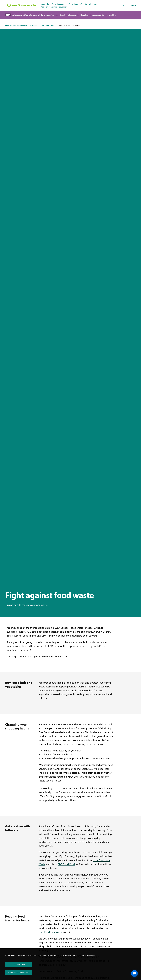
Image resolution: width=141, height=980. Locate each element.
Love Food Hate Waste (51, 932)
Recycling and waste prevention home (21, 25)
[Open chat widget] (134, 973)
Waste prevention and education (54, 7)
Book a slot (45, 4)
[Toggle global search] (123, 6)
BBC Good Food (66, 864)
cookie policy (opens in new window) (81, 955)
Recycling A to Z (76, 4)
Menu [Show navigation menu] (133, 5)
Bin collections (91, 4)
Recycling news (48, 25)
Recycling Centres (59, 4)
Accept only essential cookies (18, 972)
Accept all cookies (18, 964)
